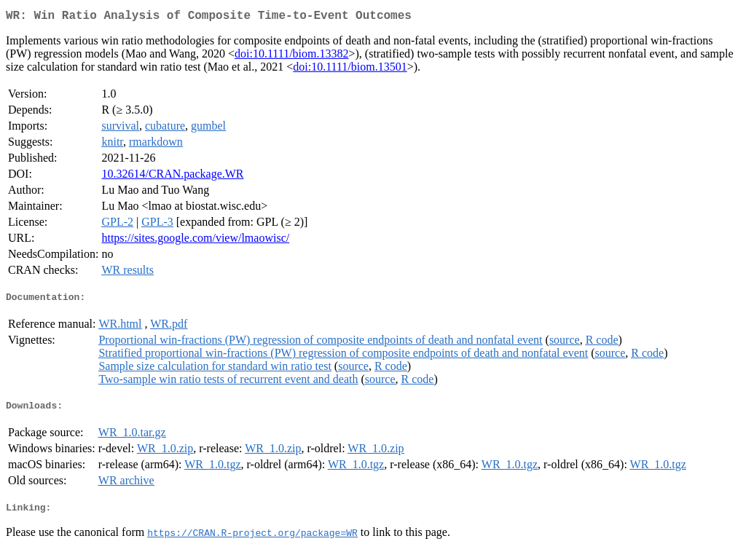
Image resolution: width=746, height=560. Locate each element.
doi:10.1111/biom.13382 (291, 56)
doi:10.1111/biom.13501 (350, 70)
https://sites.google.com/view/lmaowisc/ (195, 241)
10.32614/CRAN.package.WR (172, 177)
